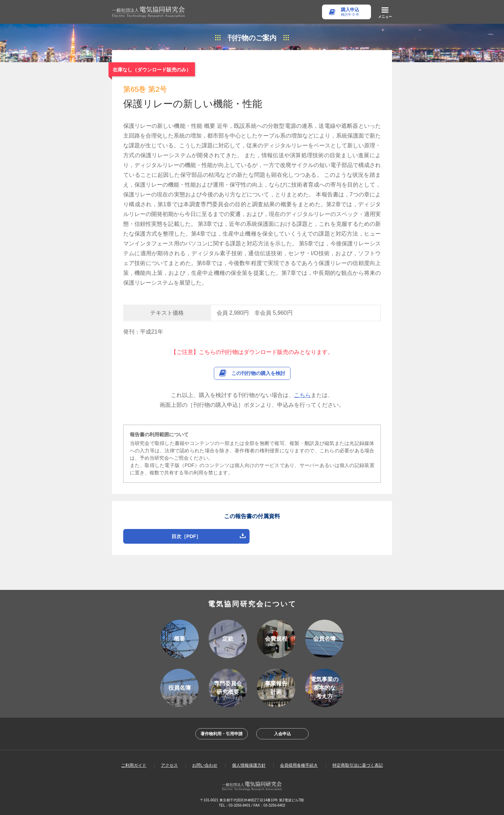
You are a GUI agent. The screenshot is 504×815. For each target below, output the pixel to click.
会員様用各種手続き (299, 765)
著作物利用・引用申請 (222, 734)
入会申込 (282, 734)
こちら (302, 395)
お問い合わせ (205, 765)
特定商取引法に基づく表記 (358, 765)
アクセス (169, 765)
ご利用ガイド (134, 765)
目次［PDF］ (186, 536)
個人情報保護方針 (249, 765)
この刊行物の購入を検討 (258, 373)
